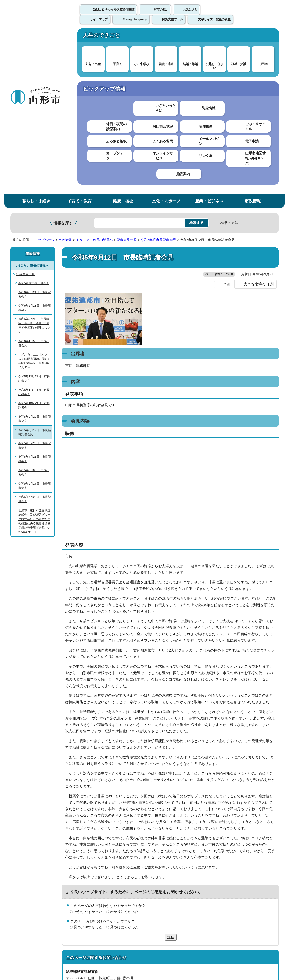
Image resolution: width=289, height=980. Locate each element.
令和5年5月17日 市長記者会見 (35, 321)
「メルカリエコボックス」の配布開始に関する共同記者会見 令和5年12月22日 (34, 196)
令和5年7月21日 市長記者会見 (35, 294)
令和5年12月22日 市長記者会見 (34, 214)
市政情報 (253, 37)
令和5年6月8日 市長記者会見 (34, 308)
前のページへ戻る (226, 862)
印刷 (227, 129)
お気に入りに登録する (259, 86)
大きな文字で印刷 (259, 129)
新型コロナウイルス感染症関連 (114, 15)
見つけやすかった (88, 772)
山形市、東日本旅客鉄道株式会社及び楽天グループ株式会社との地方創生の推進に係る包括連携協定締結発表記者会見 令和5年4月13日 (34, 357)
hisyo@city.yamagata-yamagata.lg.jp (102, 842)
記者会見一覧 (127, 75)
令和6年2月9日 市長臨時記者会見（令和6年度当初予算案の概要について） (34, 161)
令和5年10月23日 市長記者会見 (34, 241)
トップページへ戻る (264, 862)
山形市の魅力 (159, 15)
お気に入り (190, 15)
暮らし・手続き (36, 37)
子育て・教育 (79, 37)
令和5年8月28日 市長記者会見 (35, 281)
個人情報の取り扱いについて (93, 876)
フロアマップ (26, 943)
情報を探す (63, 59)
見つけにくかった (124, 772)
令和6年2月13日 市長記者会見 (35, 143)
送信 (171, 782)
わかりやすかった (88, 757)
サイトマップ (193, 876)
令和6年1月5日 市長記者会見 (34, 179)
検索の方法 (229, 58)
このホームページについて (35, 876)
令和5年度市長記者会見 (158, 75)
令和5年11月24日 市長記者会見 (34, 228)
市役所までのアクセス (64, 943)
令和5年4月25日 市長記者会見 (35, 335)
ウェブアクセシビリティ (149, 876)
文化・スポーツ (166, 37)
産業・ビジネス (209, 37)
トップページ (45, 75)
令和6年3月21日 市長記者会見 (35, 130)
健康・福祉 (123, 37)
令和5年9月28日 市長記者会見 (35, 254)
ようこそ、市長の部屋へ (94, 75)
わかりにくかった (124, 757)
